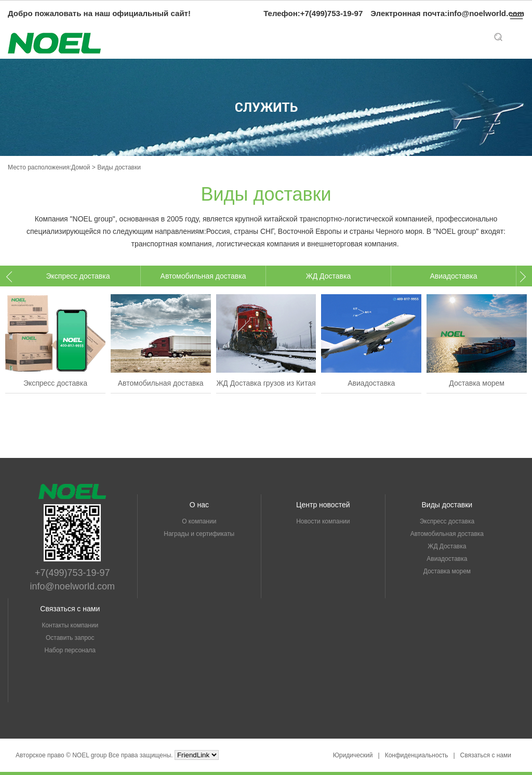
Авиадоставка (453, 276)
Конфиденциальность (417, 755)
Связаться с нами (70, 609)
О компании (199, 521)
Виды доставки (447, 505)
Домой (81, 167)
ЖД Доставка (328, 276)
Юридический (353, 755)
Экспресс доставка (78, 276)
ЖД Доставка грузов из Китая (266, 383)
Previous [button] (12, 277)
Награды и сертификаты (199, 534)
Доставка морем (477, 383)
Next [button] (520, 277)
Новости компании (323, 521)
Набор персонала (70, 650)
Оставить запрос (70, 638)
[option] (78, 276)
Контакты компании (70, 625)
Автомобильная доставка (203, 276)
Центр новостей (323, 505)
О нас (199, 505)
